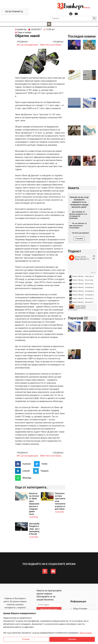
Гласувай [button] (79, 238)
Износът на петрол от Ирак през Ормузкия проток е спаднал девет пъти (34, 504)
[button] (49, 24)
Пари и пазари (24, 32)
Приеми (72, 639)
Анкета (73, 188)
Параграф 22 (78, 318)
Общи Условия (86, 633)
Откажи (26, 639)
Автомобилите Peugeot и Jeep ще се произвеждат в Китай (37, 529)
